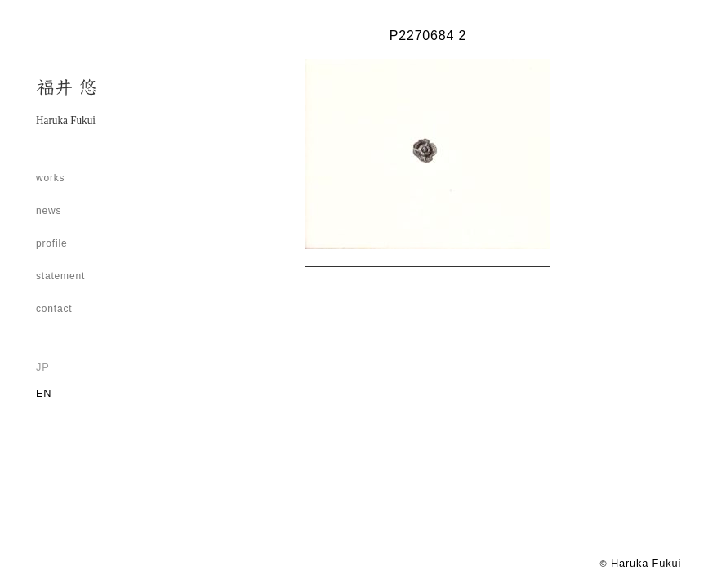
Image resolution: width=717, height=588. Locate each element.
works (51, 178)
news (49, 211)
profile (52, 243)
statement (60, 276)
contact (54, 309)
